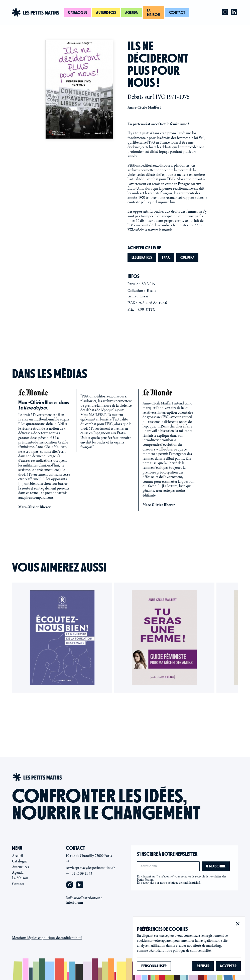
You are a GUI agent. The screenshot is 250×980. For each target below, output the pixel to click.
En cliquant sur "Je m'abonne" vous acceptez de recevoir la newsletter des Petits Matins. (182, 880)
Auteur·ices (106, 12)
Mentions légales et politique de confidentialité (47, 938)
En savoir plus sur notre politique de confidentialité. (169, 883)
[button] (238, 924)
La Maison (20, 878)
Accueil (18, 856)
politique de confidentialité (192, 951)
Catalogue (78, 12)
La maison (154, 12)
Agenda (132, 12)
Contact (177, 12)
